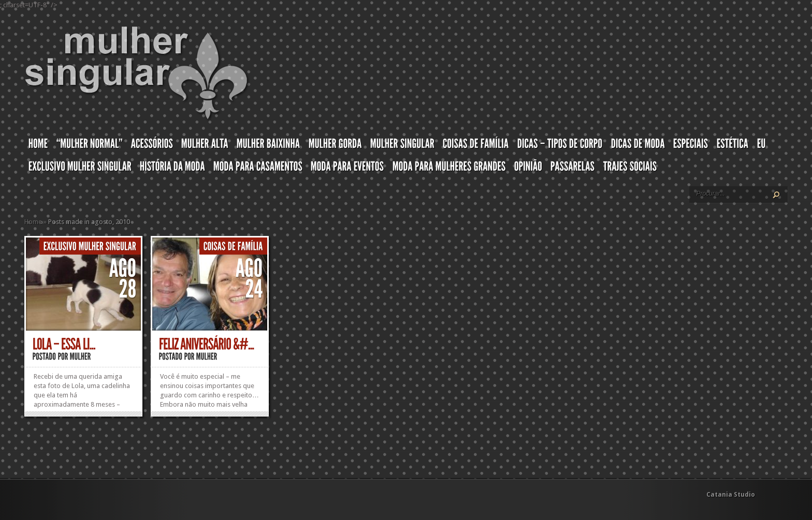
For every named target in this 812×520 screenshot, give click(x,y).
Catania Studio (731, 495)
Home (33, 222)
